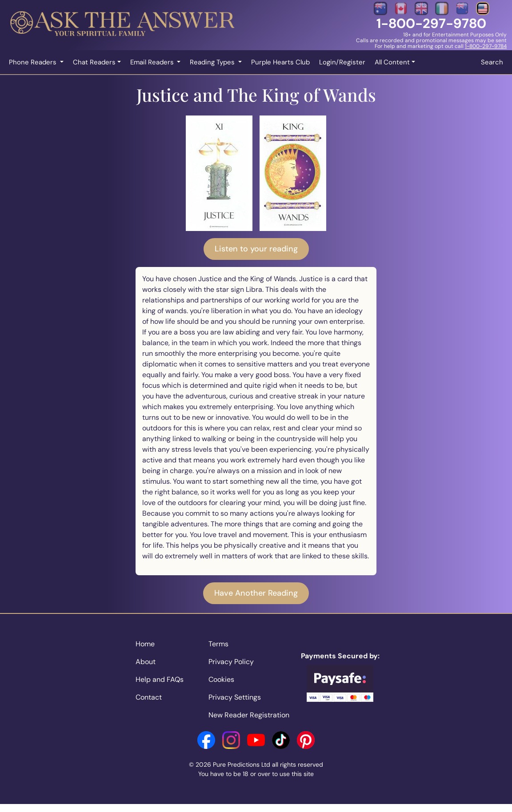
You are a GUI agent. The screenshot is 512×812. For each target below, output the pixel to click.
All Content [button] (392, 62)
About (146, 662)
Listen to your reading (256, 249)
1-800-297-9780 (431, 23)
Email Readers (153, 62)
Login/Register (342, 62)
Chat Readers (94, 62)
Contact (149, 697)
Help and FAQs (160, 679)
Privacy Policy (231, 662)
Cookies (221, 679)
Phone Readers (34, 62)
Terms (218, 644)
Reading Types (213, 62)
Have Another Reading (256, 593)
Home (145, 644)
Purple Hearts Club (280, 62)
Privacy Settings (235, 697)
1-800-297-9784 (486, 46)
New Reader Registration (249, 715)
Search (492, 62)
